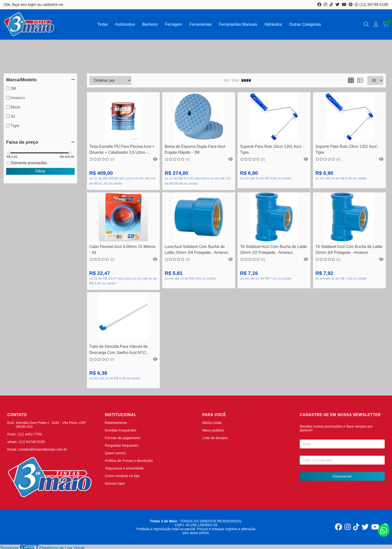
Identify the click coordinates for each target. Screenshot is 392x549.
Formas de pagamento (122, 438)
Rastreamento (116, 423)
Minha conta (212, 423)
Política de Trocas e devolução (129, 461)
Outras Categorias (305, 24)
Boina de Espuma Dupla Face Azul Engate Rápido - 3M (195, 149)
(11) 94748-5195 (372, 5)
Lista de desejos (215, 438)
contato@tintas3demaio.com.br (43, 449)
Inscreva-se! (342, 476)
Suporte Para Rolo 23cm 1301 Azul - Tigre (347, 149)
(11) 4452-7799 (30, 434)
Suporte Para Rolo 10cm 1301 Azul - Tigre (272, 149)
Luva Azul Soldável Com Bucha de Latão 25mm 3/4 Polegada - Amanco (196, 250)
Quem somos (115, 453)
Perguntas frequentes (122, 445)
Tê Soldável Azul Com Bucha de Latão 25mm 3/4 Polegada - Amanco (349, 250)
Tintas (103, 24)
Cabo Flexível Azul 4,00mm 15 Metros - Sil (122, 250)
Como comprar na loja (122, 476)
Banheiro (150, 24)
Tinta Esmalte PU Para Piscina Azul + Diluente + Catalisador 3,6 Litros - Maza (122, 150)
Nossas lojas (115, 483)
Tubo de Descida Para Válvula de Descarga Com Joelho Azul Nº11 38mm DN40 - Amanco (118, 350)
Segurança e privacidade (124, 468)
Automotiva (125, 24)
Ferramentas (201, 24)
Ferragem (174, 24)
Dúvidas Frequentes (121, 430)
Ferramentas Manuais (238, 24)
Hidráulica (273, 24)
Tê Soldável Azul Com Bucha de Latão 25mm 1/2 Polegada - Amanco (274, 250)
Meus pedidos (213, 430)
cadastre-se (53, 5)
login (33, 5)
